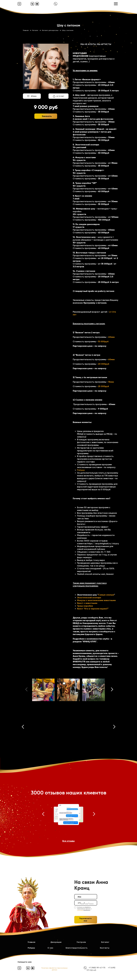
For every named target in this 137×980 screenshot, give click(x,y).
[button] (112, 690)
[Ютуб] (37, 4)
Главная (32, 942)
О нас (50, 948)
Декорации (56, 942)
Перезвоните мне (85, 920)
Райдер (81, 470)
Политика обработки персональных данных (54, 969)
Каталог (105, 942)
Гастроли (81, 942)
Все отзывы (68, 841)
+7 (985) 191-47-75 (97, 968)
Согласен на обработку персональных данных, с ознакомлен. (84, 909)
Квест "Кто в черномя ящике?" (93, 609)
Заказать (47, 116)
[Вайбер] (19, 4)
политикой (80, 910)
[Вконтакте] (32, 4)
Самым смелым (106, 595)
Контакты (105, 948)
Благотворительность (77, 948)
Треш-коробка (85, 606)
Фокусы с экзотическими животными (96, 600)
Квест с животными (87, 603)
